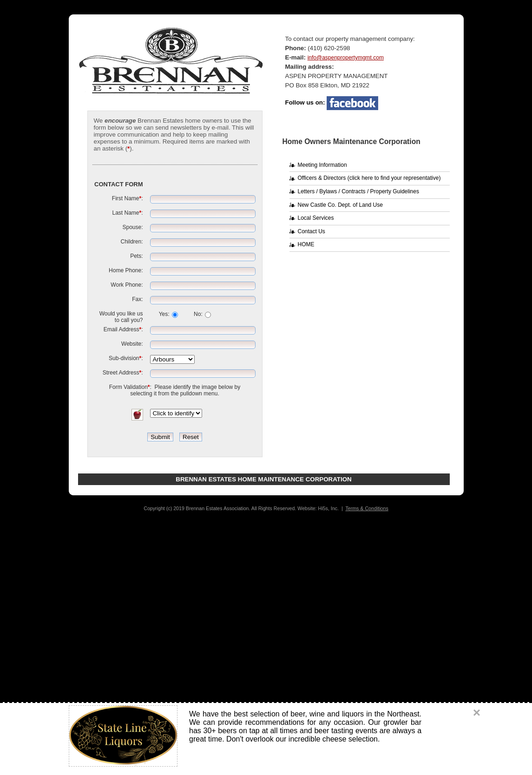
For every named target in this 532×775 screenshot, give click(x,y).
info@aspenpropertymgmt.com (346, 58)
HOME (306, 244)
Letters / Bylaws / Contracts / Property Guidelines (358, 191)
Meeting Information (322, 165)
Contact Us (312, 231)
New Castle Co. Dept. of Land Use (340, 205)
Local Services (316, 218)
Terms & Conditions (367, 508)
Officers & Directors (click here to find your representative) (369, 178)
